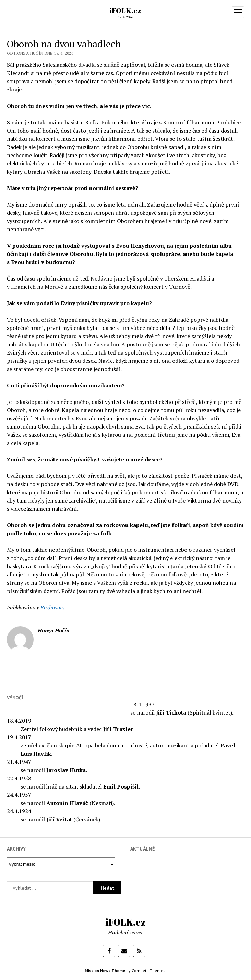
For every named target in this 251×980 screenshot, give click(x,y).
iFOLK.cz (125, 10)
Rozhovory (52, 607)
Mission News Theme (105, 971)
